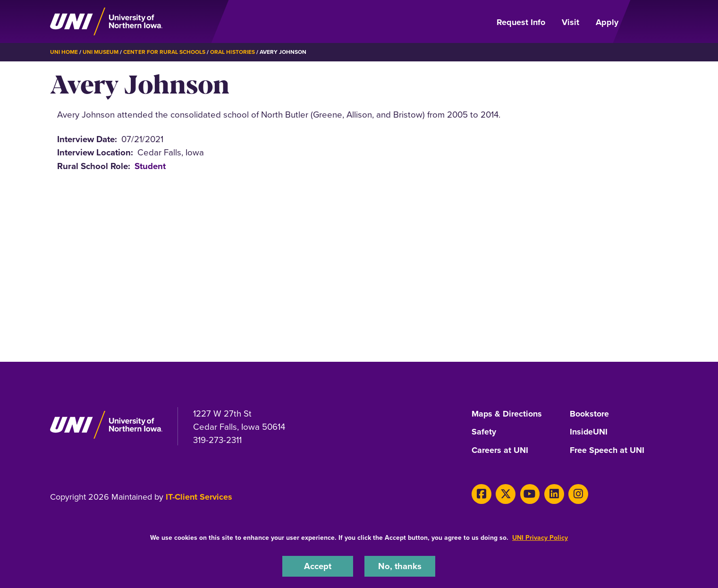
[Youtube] (529, 492)
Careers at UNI (500, 449)
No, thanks (400, 566)
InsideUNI (589, 432)
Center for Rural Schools (164, 52)
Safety (484, 432)
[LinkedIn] (553, 492)
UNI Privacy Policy (540, 538)
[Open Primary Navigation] (649, 22)
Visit (570, 22)
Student (150, 166)
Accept (318, 566)
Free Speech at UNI (607, 449)
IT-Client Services (199, 495)
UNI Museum (101, 52)
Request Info (521, 22)
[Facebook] (481, 492)
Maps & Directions (507, 414)
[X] (505, 492)
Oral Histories (232, 52)
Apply (607, 22)
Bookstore (589, 414)
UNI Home (64, 52)
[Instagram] (577, 492)
